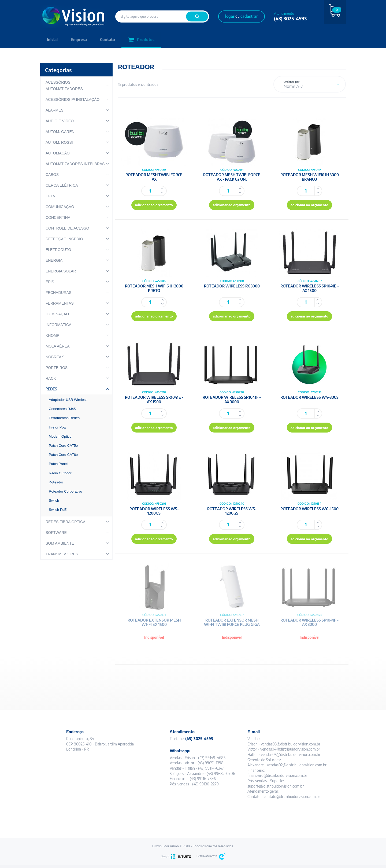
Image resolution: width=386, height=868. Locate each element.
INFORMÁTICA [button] (58, 325)
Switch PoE (58, 510)
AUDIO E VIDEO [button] (60, 121)
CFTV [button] (51, 196)
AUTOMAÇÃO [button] (58, 153)
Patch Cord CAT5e (63, 446)
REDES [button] (51, 389)
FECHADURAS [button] (58, 293)
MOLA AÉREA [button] (57, 346)
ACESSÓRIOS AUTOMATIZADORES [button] (64, 86)
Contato (108, 40)
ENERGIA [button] (54, 260)
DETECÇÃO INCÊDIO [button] (64, 239)
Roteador (56, 482)
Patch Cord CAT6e (63, 455)
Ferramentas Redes (64, 418)
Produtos (142, 40)
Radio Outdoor (60, 473)
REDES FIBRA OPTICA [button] (66, 522)
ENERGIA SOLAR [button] (61, 271)
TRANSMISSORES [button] (62, 554)
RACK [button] (51, 378)
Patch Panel (58, 464)
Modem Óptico (60, 436)
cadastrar (249, 16)
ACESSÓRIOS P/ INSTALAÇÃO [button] (73, 99)
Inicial (52, 40)
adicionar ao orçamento (154, 206)
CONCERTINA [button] (58, 217)
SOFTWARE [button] (56, 533)
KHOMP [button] (52, 335)
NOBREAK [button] (55, 357)
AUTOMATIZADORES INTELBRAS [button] (75, 164)
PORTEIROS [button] (57, 368)
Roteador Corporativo (65, 491)
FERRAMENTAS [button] (60, 303)
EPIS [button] (50, 282)
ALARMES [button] (55, 110)
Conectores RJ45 (62, 409)
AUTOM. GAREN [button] (60, 132)
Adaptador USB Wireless (68, 400)
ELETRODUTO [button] (58, 250)
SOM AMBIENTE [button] (60, 543)
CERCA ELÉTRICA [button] (62, 185)
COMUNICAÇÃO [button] (60, 207)
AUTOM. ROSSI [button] (59, 142)
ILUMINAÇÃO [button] (57, 314)
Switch (54, 501)
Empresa (79, 40)
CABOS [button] (52, 175)
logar (230, 16)
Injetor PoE (57, 427)
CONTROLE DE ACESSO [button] (67, 228)
